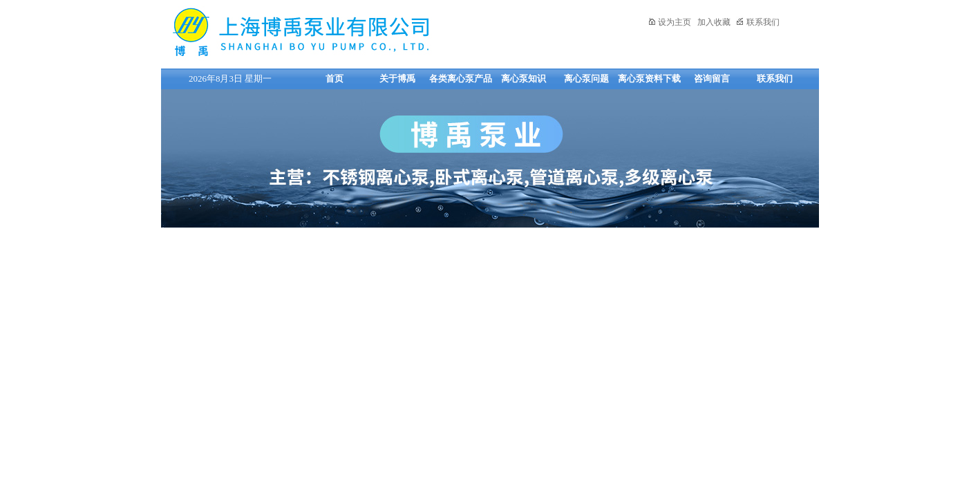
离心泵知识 (524, 79)
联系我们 (758, 22)
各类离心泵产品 (461, 79)
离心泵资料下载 (649, 79)
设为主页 (669, 22)
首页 (334, 79)
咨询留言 (712, 79)
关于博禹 (397, 79)
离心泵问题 (586, 79)
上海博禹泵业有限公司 (344, 32)
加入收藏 (714, 22)
